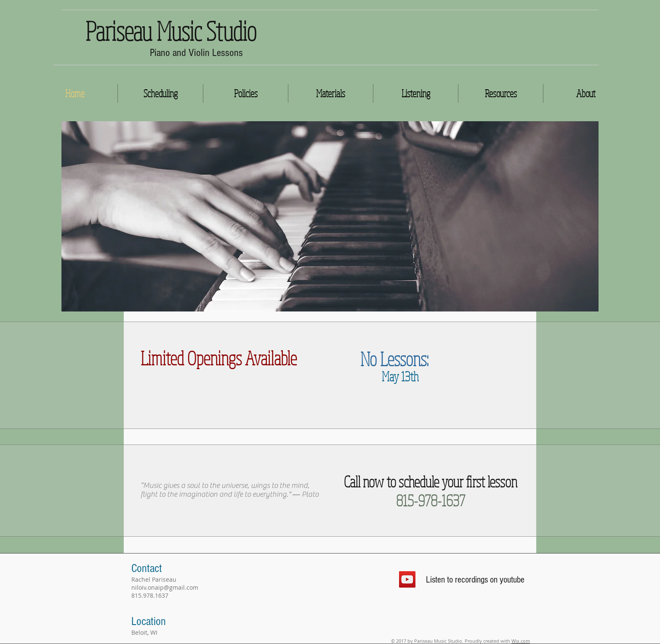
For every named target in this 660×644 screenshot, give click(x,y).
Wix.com (521, 641)
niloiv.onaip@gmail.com (165, 587)
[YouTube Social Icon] (407, 579)
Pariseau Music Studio (171, 31)
